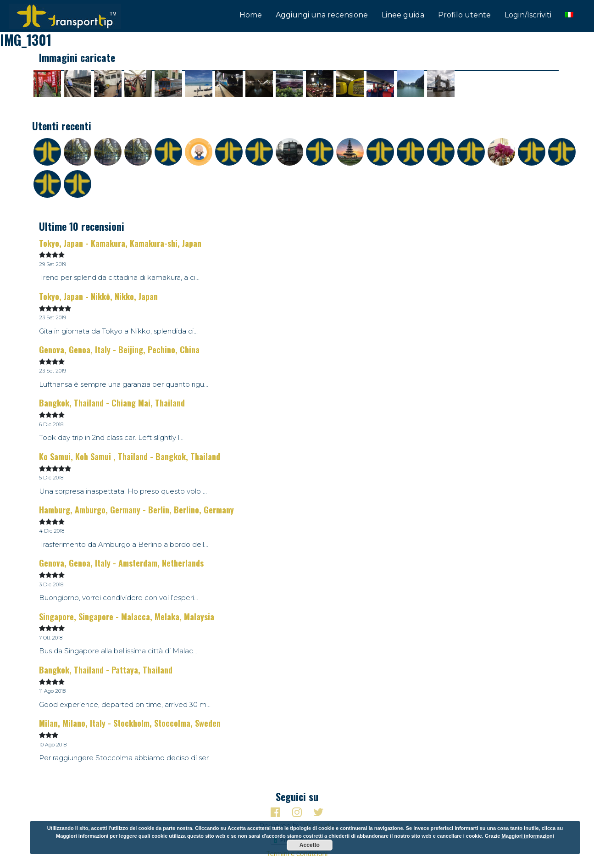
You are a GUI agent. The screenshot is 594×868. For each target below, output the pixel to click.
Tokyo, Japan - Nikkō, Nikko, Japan (98, 296)
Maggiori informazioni (527, 836)
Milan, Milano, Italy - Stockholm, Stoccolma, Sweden (130, 723)
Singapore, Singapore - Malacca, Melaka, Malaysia (127, 617)
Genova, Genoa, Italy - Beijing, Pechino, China (119, 350)
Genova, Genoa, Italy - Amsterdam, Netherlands (121, 563)
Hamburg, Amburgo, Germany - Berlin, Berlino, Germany (136, 510)
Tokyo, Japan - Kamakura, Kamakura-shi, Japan (120, 243)
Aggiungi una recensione (322, 15)
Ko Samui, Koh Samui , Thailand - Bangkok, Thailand (130, 456)
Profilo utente (464, 15)
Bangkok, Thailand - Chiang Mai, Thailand (112, 403)
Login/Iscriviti (528, 15)
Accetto (310, 845)
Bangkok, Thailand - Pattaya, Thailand (106, 670)
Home (251, 15)
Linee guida (403, 15)
